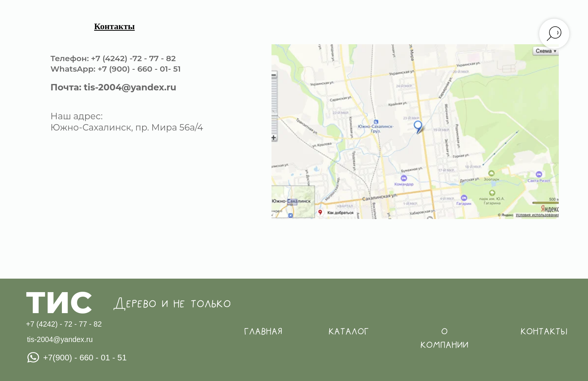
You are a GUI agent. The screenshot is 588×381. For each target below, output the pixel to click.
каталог (349, 331)
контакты (544, 331)
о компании (444, 338)
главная (263, 331)
